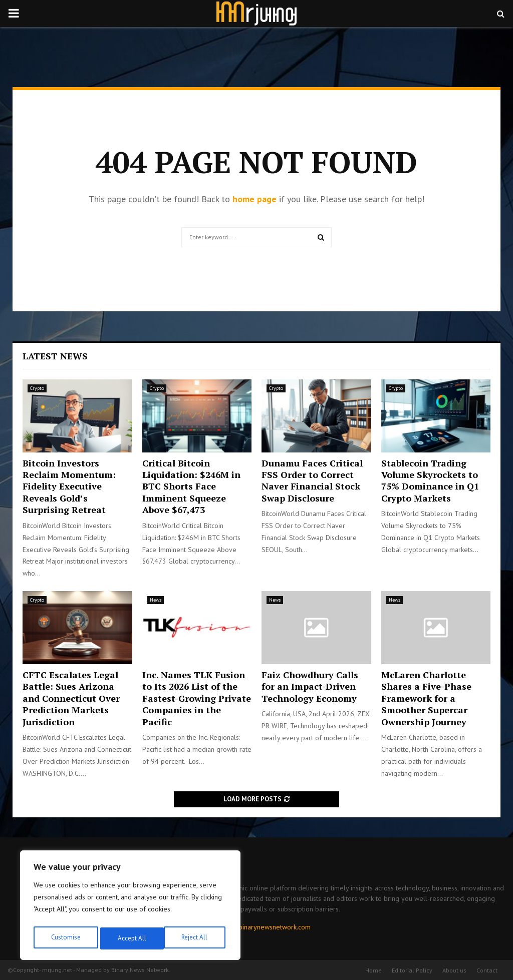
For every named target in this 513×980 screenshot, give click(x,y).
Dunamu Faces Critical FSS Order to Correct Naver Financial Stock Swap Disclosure (312, 480)
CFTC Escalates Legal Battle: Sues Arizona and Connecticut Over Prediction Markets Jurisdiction (71, 698)
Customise (65, 938)
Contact (487, 970)
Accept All (196, 938)
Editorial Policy (412, 970)
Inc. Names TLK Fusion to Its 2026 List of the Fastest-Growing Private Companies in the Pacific (197, 698)
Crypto (37, 388)
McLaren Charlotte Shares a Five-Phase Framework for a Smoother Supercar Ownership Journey (426, 698)
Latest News (55, 356)
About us (454, 970)
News (156, 600)
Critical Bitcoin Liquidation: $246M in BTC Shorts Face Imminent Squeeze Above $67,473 (191, 486)
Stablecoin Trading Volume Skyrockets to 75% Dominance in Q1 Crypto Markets (430, 480)
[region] (130, 907)
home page (254, 199)
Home (373, 970)
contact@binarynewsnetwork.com (261, 927)
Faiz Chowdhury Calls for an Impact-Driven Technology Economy (310, 686)
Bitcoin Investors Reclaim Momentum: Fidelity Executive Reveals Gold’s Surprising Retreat (69, 486)
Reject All (130, 938)
